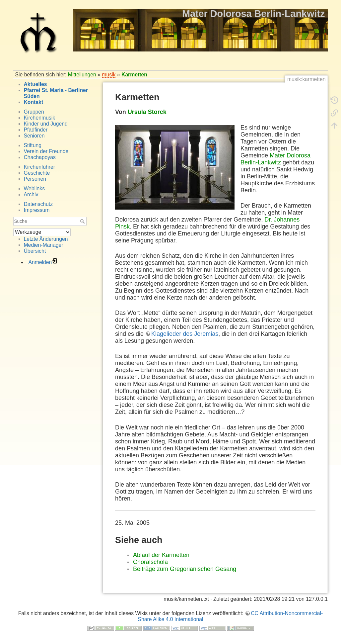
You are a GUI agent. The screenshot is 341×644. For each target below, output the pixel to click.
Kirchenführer (40, 167)
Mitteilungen (82, 75)
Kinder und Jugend (46, 124)
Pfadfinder (36, 130)
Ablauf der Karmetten (161, 555)
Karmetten (134, 75)
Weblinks (34, 188)
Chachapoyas (40, 157)
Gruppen (34, 112)
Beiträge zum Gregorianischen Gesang (185, 569)
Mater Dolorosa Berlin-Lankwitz (275, 159)
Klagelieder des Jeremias (185, 334)
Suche (83, 221)
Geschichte (37, 173)
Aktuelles (35, 84)
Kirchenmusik (40, 118)
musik (109, 75)
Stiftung (33, 145)
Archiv (31, 194)
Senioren (34, 136)
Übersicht (35, 251)
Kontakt (34, 102)
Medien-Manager (44, 245)
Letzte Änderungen (46, 239)
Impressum (37, 210)
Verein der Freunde (46, 151)
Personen (35, 179)
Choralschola (150, 562)
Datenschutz (38, 204)
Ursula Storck (147, 112)
